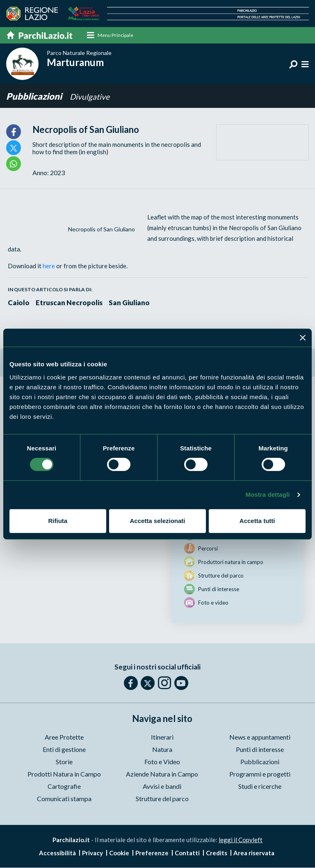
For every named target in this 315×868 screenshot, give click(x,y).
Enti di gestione (64, 750)
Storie (64, 762)
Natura (162, 750)
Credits (217, 853)
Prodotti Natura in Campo (64, 774)
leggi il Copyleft (241, 840)
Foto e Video (162, 762)
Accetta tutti (257, 521)
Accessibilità (57, 853)
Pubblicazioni (35, 97)
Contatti (187, 853)
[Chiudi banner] (303, 338)
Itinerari (162, 737)
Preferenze (152, 853)
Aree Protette (64, 737)
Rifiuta (58, 521)
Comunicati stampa (64, 799)
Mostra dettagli (267, 495)
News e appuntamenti (260, 737)
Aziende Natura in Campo (162, 774)
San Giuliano (130, 303)
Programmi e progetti (260, 774)
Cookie (119, 853)
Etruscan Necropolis (70, 303)
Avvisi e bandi (162, 787)
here (49, 266)
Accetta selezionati (157, 521)
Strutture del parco (162, 799)
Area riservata (254, 853)
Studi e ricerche (260, 787)
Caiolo (19, 303)
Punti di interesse (260, 750)
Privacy (92, 853)
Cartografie (64, 787)
